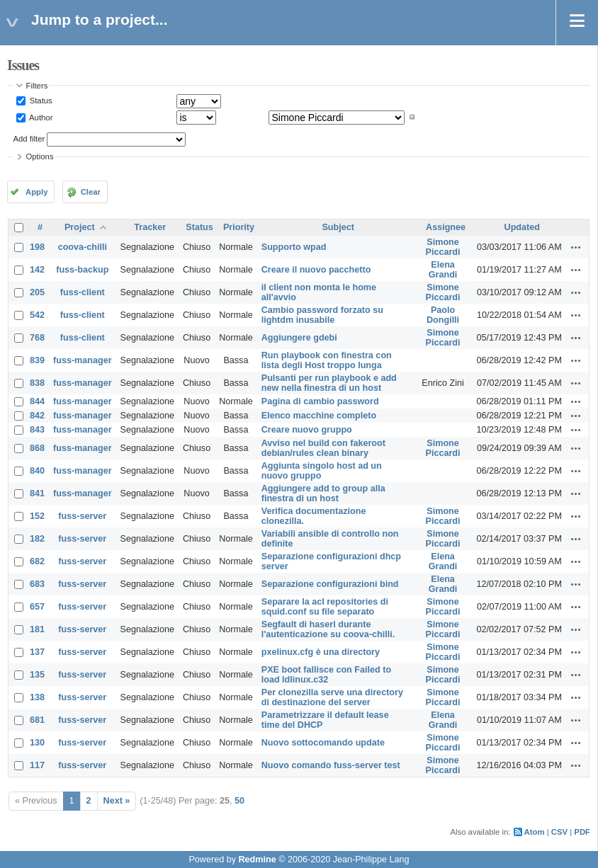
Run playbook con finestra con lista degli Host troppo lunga (327, 360)
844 (37, 401)
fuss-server (82, 516)
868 (37, 448)
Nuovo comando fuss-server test (331, 765)
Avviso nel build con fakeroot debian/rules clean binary (323, 448)
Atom (535, 832)
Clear (91, 192)
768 (37, 338)
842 (37, 416)
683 (37, 584)
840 (37, 471)
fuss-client (83, 292)
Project (80, 227)
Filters (37, 86)
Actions (576, 247)
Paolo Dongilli (443, 315)
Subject (338, 227)
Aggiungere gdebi (299, 338)
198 (37, 247)
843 (37, 430)
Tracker (150, 227)
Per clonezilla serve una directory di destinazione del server (332, 697)
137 (37, 652)
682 (37, 561)
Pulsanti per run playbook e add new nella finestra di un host (329, 383)
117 (37, 765)
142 (37, 270)
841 (37, 493)
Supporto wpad (294, 247)
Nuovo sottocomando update (323, 743)
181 (37, 629)
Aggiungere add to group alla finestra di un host (323, 493)
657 (37, 607)
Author (40, 117)
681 (37, 720)
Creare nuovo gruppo (307, 430)
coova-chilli (83, 247)
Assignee (446, 227)
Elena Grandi (443, 270)
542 (37, 315)
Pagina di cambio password (320, 401)
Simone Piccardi (443, 247)
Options (40, 156)
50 (239, 801)
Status (40, 101)
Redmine (257, 860)
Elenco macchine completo (319, 416)
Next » (117, 801)
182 (37, 539)
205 (37, 292)
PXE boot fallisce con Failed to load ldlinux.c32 (326, 675)
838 (37, 383)
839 (37, 360)
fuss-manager (83, 360)
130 (37, 743)
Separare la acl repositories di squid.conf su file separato (325, 607)
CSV (559, 832)
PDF (582, 832)
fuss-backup (82, 270)
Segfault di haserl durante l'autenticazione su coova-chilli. (328, 629)
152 (37, 516)
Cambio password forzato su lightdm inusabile (322, 315)
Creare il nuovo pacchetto (316, 270)
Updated (522, 227)
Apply (36, 192)
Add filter (29, 139)
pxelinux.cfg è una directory (321, 652)
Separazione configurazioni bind (330, 584)
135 (37, 675)
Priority (239, 227)
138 (37, 697)
